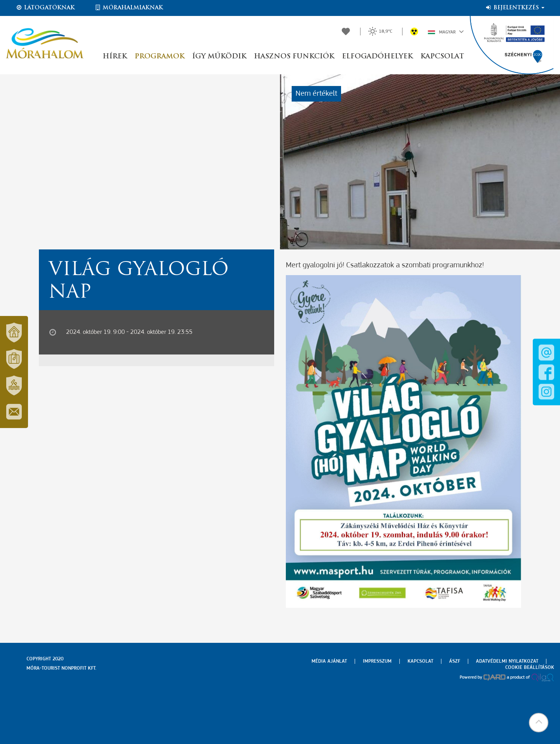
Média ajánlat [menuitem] (329, 661)
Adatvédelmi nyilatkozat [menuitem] (507, 661)
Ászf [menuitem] (455, 661)
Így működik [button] (219, 57)
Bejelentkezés (515, 8)
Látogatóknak (45, 8)
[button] (539, 723)
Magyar (446, 32)
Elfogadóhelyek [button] (377, 57)
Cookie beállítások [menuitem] (530, 668)
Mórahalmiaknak (129, 8)
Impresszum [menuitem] (377, 661)
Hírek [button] (115, 57)
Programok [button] (159, 57)
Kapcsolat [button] (442, 57)
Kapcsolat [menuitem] (420, 661)
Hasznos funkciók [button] (294, 57)
